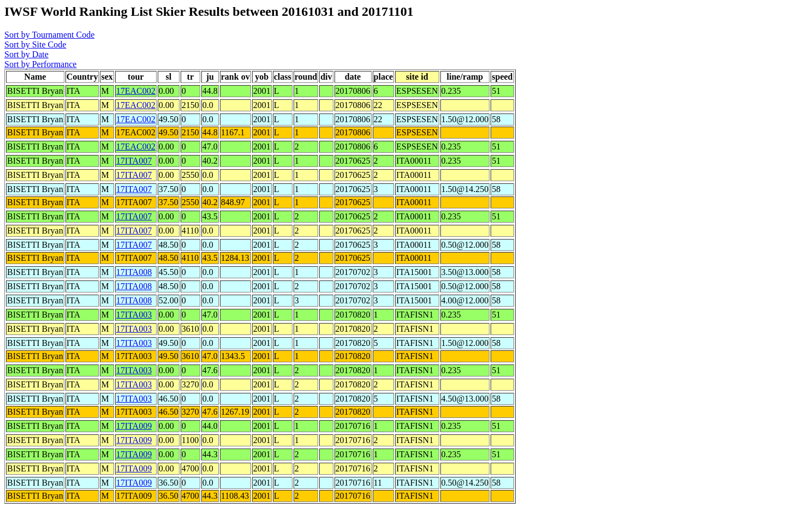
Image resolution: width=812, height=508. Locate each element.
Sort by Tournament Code (49, 35)
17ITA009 (134, 426)
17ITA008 (134, 272)
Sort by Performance (40, 64)
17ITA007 (134, 161)
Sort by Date (26, 54)
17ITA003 (134, 315)
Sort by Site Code (35, 44)
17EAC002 (136, 91)
